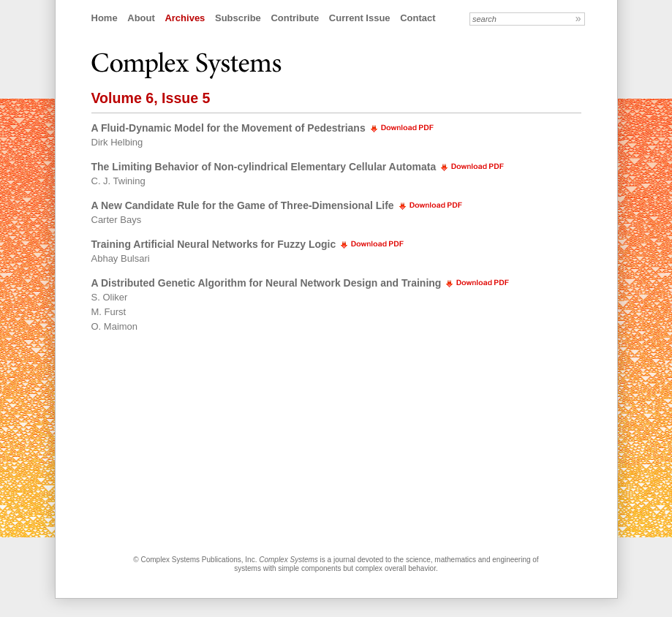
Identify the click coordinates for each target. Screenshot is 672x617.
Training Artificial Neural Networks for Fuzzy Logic (214, 244)
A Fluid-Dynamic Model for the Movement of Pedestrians (229, 128)
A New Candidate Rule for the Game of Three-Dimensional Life (243, 205)
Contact (418, 18)
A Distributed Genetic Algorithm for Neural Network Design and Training (267, 283)
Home (105, 18)
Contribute (295, 18)
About (141, 18)
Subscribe (238, 18)
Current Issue (360, 18)
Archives (185, 18)
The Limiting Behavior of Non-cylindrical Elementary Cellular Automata (264, 167)
